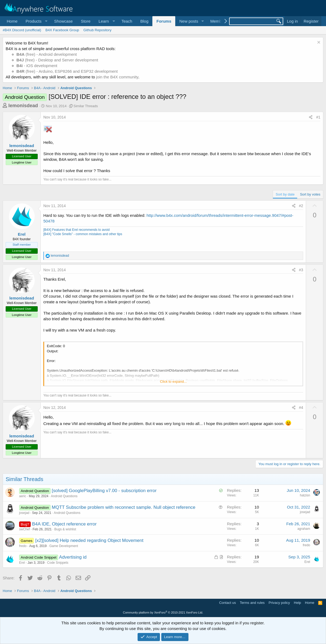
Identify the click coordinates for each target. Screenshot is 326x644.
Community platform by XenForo (163, 612)
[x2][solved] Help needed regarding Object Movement (89, 540)
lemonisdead (23, 106)
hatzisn (305, 495)
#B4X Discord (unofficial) (22, 30)
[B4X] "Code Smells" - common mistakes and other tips (83, 234)
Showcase (63, 21)
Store (86, 21)
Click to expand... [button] (173, 382)
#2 (301, 206)
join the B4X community (117, 77)
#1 (318, 117)
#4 (301, 408)
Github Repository (97, 30)
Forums (164, 21)
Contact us (227, 603)
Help (298, 603)
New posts (189, 21)
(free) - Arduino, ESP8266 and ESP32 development (67, 71)
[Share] (311, 117)
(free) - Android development (47, 54)
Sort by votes (310, 194)
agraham (304, 529)
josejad (24, 513)
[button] (36, 21)
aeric (23, 496)
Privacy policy (279, 603)
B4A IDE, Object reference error (64, 524)
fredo (23, 546)
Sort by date (285, 194)
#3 (301, 270)
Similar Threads (86, 106)
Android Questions (64, 496)
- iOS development (37, 66)
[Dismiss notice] (318, 43)
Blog (144, 21)
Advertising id (73, 557)
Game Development (64, 546)
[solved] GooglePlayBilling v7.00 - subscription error (104, 491)
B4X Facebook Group (62, 30)
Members (219, 21)
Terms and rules (252, 603)
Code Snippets (58, 563)
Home (12, 21)
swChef (24, 529)
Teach (127, 21)
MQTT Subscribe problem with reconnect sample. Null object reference (124, 507)
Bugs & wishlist (65, 529)
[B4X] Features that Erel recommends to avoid (76, 230)
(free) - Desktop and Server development (57, 60)
